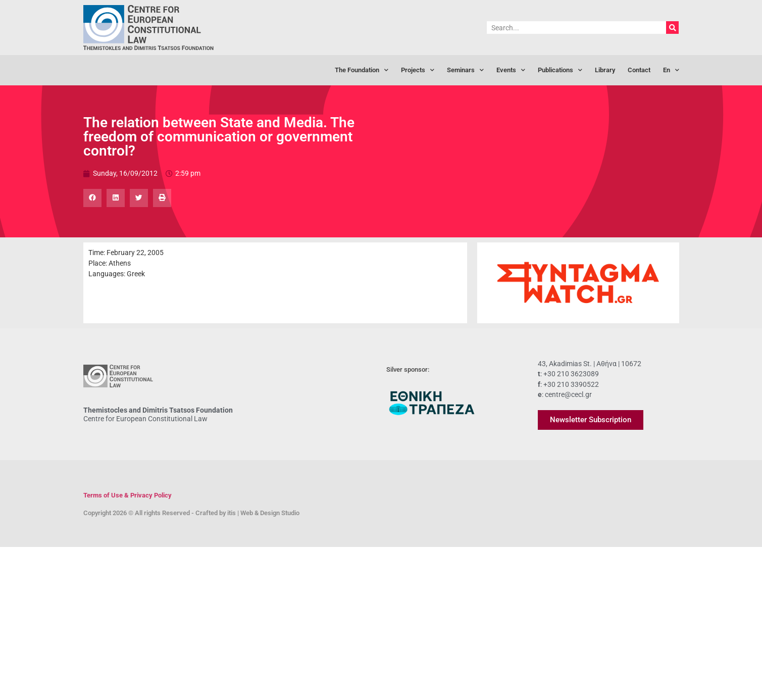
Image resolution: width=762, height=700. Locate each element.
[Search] (672, 28)
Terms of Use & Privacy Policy (128, 495)
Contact (639, 70)
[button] (92, 198)
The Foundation (362, 70)
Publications (560, 70)
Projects (418, 70)
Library (605, 70)
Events (511, 70)
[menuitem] (671, 70)
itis (232, 513)
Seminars (465, 70)
